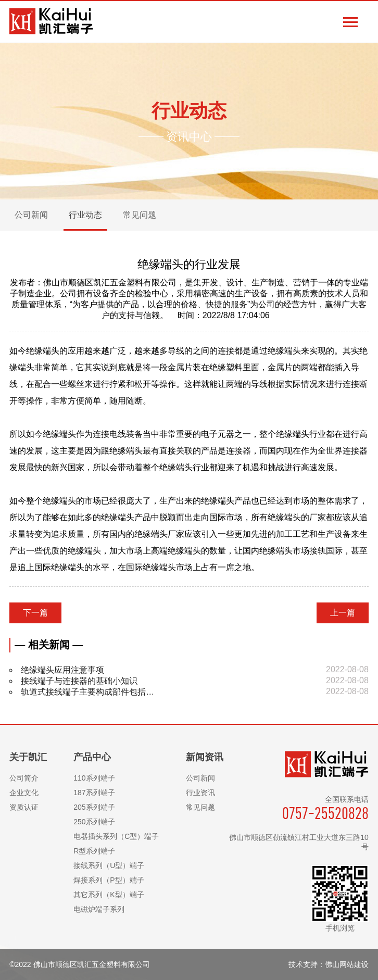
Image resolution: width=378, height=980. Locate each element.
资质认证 (24, 807)
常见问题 (200, 807)
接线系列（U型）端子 (109, 865)
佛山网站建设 (347, 964)
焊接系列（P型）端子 (109, 880)
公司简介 (24, 778)
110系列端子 (94, 778)
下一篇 (35, 613)
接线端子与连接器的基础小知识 (79, 681)
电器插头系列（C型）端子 (116, 836)
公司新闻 (200, 778)
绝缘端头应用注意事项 (62, 670)
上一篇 (343, 613)
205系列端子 (94, 807)
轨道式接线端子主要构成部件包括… (87, 692)
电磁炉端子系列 (99, 909)
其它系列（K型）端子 (109, 895)
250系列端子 (94, 822)
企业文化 (24, 793)
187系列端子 (94, 793)
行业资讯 (200, 793)
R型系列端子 (94, 851)
